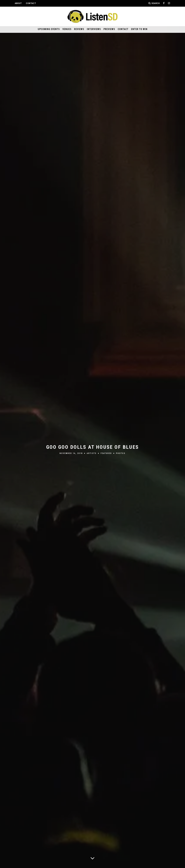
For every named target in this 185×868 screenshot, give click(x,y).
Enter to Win (139, 29)
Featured (106, 453)
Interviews (94, 29)
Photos (121, 453)
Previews (109, 29)
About (18, 3)
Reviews (79, 29)
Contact (31, 3)
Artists (92, 453)
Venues (67, 29)
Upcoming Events (49, 29)
